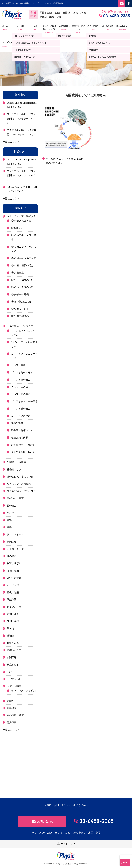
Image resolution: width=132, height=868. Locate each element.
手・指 (10, 628)
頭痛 (9, 520)
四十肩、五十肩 (15, 549)
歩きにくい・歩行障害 (19, 484)
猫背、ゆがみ (14, 563)
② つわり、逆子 (20, 309)
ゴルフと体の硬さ (21, 416)
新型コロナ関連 (15, 498)
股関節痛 (12, 657)
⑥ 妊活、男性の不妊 (22, 280)
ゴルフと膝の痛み (21, 409)
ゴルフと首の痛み (21, 387)
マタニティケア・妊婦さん (21, 216)
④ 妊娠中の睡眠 (20, 294)
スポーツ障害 (14, 686)
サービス (22, 28)
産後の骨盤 (13, 592)
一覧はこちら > (11, 142)
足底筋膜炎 (13, 665)
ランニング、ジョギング (24, 691)
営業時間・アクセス (81, 29)
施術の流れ (17, 423)
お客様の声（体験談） (23, 445)
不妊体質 (12, 600)
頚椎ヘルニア (14, 643)
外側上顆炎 (13, 621)
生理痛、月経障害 (16, 462)
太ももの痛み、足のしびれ (21, 491)
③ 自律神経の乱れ (21, 302)
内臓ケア (12, 701)
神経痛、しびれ (15, 469)
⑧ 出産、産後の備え (22, 265)
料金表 (37, 28)
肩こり (10, 513)
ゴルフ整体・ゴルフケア (20, 326)
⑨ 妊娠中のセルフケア (24, 258)
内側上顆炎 (13, 614)
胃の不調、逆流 (15, 715)
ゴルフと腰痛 (18, 365)
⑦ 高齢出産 (18, 273)
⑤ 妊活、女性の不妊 (22, 287)
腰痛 (9, 527)
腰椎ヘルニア (14, 650)
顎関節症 (12, 542)
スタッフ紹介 (95, 28)
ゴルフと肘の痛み (21, 394)
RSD (9, 672)
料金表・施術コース (22, 430)
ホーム (7, 28)
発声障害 (12, 723)
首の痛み (12, 505)
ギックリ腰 (13, 585)
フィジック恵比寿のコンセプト (51, 29)
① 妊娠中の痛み (20, 316)
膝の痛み (12, 556)
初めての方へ (66, 28)
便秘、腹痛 (13, 571)
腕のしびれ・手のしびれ (20, 477)
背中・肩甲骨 (14, 578)
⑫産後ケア (17, 228)
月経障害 (12, 708)
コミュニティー (125, 28)
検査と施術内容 (20, 437)
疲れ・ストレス (15, 534)
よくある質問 (110, 28)
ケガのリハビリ (15, 679)
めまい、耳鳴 (14, 607)
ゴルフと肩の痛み (21, 380)
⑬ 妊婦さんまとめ (21, 221)
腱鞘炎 (10, 636)
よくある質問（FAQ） (23, 452)
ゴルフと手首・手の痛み (24, 401)
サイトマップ (66, 844)
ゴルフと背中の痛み (22, 372)
